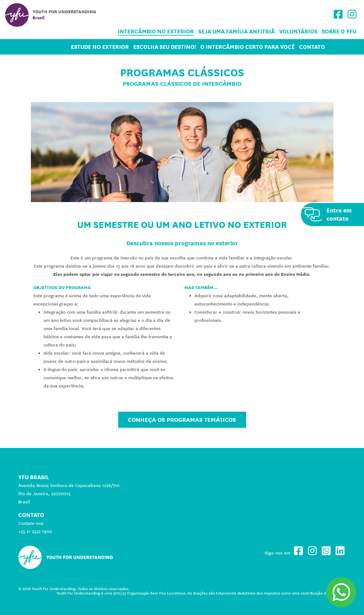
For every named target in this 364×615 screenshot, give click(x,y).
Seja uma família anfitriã (237, 31)
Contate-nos (31, 523)
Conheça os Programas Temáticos (182, 420)
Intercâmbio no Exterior (156, 31)
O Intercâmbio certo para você (248, 47)
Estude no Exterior (100, 47)
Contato (312, 47)
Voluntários (298, 31)
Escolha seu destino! (165, 47)
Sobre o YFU (339, 31)
